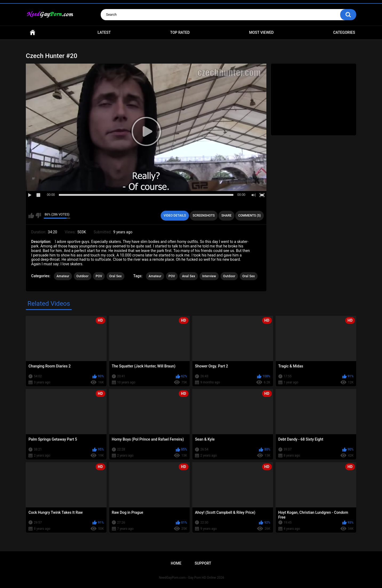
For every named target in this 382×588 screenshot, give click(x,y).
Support (203, 563)
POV (99, 276)
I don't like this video (38, 216)
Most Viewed (261, 32)
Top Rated (180, 32)
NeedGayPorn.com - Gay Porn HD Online (188, 578)
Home (32, 33)
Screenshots (204, 216)
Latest (104, 32)
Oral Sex (115, 276)
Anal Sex (188, 276)
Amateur (63, 276)
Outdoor (83, 276)
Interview (209, 276)
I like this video (31, 216)
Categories (344, 32)
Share (226, 216)
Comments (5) (249, 216)
